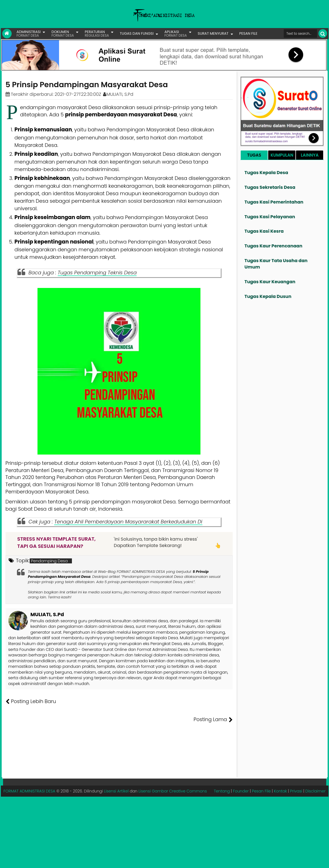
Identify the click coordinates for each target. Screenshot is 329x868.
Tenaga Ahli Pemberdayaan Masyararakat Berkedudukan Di (128, 522)
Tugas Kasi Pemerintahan (274, 202)
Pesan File (261, 773)
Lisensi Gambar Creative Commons (173, 773)
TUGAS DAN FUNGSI (137, 33)
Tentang (222, 773)
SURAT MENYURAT (213, 33)
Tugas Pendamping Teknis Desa (97, 273)
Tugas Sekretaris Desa (270, 187)
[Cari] (323, 33)
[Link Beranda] (7, 34)
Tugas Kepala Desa (266, 173)
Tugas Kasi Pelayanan (270, 217)
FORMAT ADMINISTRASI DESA (30, 773)
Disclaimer (316, 773)
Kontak (280, 773)
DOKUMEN (63, 33)
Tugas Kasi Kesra (264, 231)
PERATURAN (97, 33)
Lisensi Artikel (116, 773)
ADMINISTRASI (29, 33)
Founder (241, 773)
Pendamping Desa (49, 561)
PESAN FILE (248, 33)
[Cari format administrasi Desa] (300, 33)
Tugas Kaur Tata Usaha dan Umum (276, 264)
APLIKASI (176, 33)
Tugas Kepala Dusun (268, 296)
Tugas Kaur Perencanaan (274, 246)
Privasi (296, 773)
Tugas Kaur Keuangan (270, 282)
